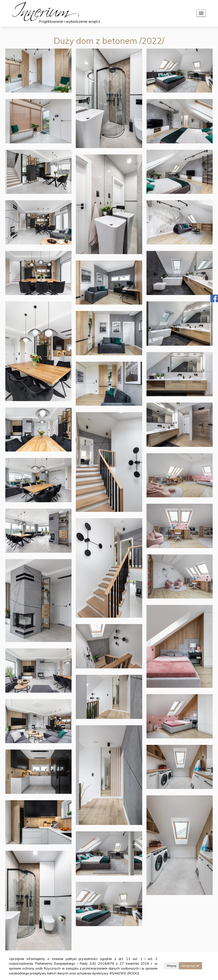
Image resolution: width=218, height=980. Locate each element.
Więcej (171, 966)
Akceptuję (190, 966)
